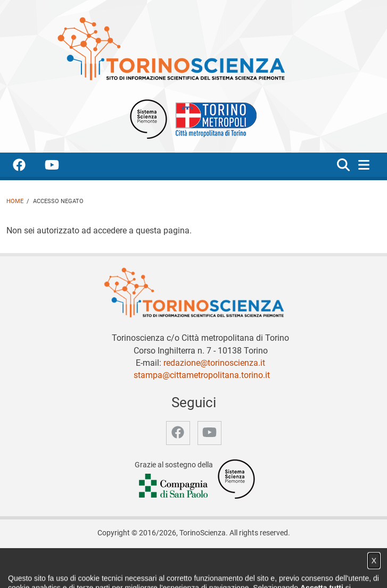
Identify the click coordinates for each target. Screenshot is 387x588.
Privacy (296, 557)
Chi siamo (115, 557)
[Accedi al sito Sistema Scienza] (236, 479)
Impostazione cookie (194, 568)
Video (177, 557)
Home (15, 201)
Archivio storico (251, 557)
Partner (206, 557)
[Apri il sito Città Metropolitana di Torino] (213, 118)
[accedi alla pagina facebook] (28, 167)
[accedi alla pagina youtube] (60, 167)
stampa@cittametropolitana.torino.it (202, 375)
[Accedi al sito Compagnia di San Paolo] (174, 487)
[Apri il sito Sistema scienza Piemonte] (149, 118)
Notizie (149, 557)
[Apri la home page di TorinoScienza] (171, 48)
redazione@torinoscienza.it (214, 363)
